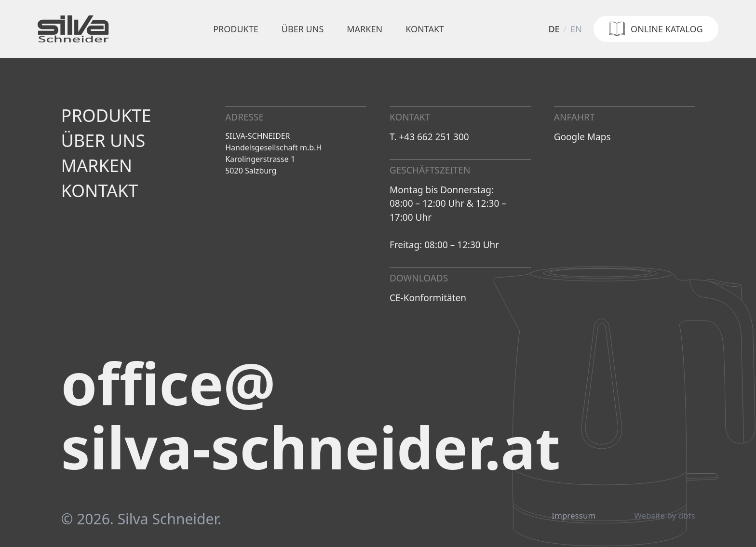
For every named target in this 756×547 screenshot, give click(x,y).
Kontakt (425, 29)
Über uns (303, 29)
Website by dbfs (664, 516)
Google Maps (582, 137)
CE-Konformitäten (428, 298)
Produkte (236, 29)
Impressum (574, 516)
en (576, 29)
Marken (364, 29)
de (554, 29)
